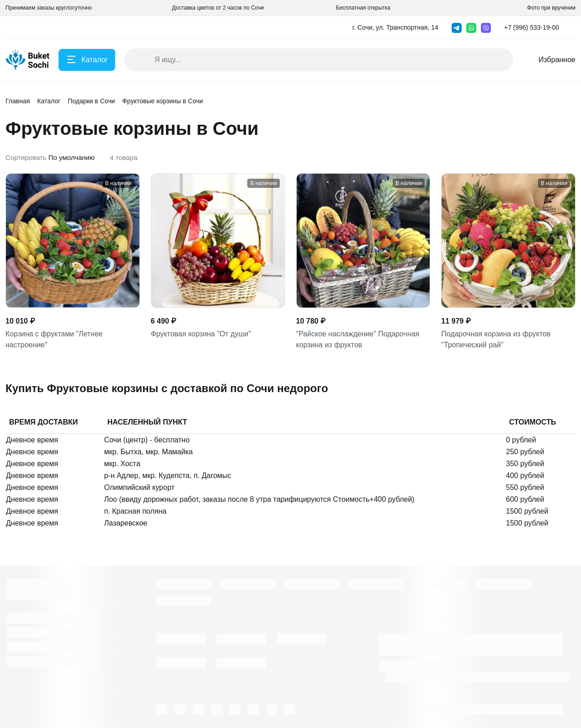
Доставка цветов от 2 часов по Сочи (218, 8)
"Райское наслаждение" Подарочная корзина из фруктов (358, 339)
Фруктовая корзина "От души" (201, 334)
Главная (18, 101)
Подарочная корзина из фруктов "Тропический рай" (496, 339)
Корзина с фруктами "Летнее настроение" (54, 339)
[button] (534, 27)
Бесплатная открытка (363, 8)
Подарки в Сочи (91, 101)
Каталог (49, 101)
